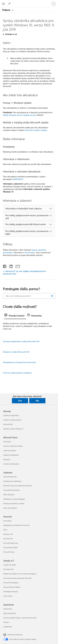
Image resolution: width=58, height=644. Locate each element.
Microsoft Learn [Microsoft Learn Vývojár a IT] (9, 569)
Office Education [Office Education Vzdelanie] (9, 495)
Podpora (6, 10)
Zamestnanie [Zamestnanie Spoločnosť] (8, 609)
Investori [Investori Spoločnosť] (6, 622)
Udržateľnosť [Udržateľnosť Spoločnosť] (8, 627)
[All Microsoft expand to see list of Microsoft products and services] (3, 4)
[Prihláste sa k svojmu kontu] (54, 4)
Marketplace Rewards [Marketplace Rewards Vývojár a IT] (11, 592)
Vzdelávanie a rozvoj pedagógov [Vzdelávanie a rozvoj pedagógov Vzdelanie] (14, 499)
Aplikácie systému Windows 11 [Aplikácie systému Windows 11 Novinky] (14, 429)
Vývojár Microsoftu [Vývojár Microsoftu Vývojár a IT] (10, 565)
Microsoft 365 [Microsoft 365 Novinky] (8, 424)
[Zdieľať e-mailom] (16, 266)
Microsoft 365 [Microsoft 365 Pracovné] (8, 539)
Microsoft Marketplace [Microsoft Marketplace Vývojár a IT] (11, 583)
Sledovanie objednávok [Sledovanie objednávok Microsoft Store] (11, 455)
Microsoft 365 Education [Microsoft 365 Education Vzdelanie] (11, 490)
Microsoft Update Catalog (36, 130)
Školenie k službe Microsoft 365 (16, 352)
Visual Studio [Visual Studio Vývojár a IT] (8, 596)
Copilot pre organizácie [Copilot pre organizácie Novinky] (11, 415)
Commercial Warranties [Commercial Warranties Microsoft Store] (11, 464)
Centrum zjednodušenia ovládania (17, 373)
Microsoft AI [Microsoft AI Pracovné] (7, 521)
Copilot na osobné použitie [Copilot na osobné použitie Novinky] (12, 420)
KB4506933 (18, 179)
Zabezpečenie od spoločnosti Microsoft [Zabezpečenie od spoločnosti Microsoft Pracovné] (16, 525)
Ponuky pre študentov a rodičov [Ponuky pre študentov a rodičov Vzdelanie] (14, 503)
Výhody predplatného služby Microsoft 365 (21, 341)
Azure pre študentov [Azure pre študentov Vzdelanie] (10, 508)
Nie (37, 401)
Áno (20, 401)
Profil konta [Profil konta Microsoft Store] (7, 442)
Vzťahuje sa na (11, 34)
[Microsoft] (29, 2)
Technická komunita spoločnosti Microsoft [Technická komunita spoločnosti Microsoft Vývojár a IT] (17, 578)
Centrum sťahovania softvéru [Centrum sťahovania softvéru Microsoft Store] (13, 446)
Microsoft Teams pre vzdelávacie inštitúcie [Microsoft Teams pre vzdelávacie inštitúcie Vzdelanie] (18, 486)
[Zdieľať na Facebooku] (5, 266)
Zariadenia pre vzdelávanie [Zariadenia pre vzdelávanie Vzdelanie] (12, 481)
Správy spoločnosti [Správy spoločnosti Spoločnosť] (10, 613)
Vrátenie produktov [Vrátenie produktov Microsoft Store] (10, 450)
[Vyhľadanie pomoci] (10, 4)
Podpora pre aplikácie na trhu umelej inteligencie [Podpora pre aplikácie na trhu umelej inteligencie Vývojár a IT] (20, 574)
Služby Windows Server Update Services (20, 115)
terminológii (30, 252)
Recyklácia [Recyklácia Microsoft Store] (7, 459)
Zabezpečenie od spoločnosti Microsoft (19, 362)
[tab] (15, 316)
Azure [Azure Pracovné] (5, 530)
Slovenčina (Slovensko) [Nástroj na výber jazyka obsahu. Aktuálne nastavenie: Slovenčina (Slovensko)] (15, 634)
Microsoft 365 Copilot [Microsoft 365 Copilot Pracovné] (11, 547)
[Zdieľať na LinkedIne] (10, 266)
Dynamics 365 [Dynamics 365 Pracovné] (8, 534)
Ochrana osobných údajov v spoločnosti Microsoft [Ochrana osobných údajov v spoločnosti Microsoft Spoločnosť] (20, 618)
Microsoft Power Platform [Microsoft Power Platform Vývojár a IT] (12, 587)
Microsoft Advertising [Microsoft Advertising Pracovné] (11, 543)
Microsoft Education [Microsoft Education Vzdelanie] (10, 477)
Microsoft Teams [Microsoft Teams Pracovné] (9, 552)
